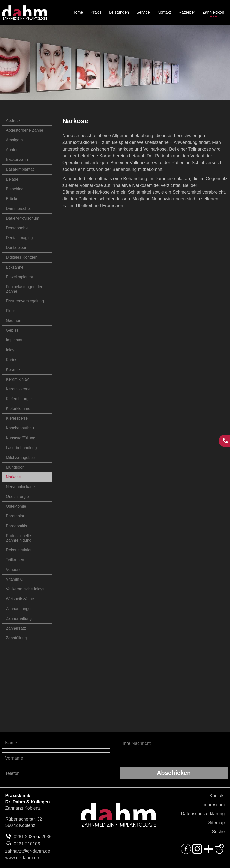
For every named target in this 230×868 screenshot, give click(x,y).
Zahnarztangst (19, 609)
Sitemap (216, 823)
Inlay (10, 350)
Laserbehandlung (21, 448)
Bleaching (15, 189)
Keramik (13, 369)
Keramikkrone (18, 389)
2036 (47, 837)
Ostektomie (16, 506)
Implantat (14, 340)
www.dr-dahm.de (22, 858)
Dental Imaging (19, 238)
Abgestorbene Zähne (24, 130)
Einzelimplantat (19, 277)
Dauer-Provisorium (22, 218)
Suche (218, 832)
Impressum (214, 805)
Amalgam (14, 140)
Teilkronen (15, 560)
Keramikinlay (17, 379)
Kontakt (217, 796)
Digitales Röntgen (22, 257)
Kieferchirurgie (19, 399)
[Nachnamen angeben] (56, 743)
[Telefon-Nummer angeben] (56, 773)
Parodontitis (16, 526)
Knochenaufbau (20, 428)
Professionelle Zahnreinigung (19, 538)
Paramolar (15, 516)
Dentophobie (17, 228)
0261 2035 (24, 837)
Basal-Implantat (20, 169)
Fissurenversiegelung (25, 301)
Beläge (12, 179)
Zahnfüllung (16, 638)
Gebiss (12, 330)
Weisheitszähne (20, 599)
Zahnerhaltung (19, 618)
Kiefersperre (17, 418)
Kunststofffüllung (21, 438)
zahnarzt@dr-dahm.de (28, 851)
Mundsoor (15, 467)
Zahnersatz (16, 628)
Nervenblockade (20, 487)
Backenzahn (17, 160)
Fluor (10, 311)
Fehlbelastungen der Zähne (24, 289)
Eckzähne (15, 267)
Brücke (12, 199)
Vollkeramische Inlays (25, 589)
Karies (11, 360)
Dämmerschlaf (19, 208)
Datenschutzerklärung (203, 814)
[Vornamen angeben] (56, 758)
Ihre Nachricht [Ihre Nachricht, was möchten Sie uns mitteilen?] (174, 750)
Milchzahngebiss (21, 457)
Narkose (13, 477)
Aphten (12, 150)
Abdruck (13, 120)
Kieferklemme (18, 409)
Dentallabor (16, 248)
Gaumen (13, 321)
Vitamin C (14, 579)
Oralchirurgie (17, 497)
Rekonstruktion (19, 550)
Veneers (13, 570)
